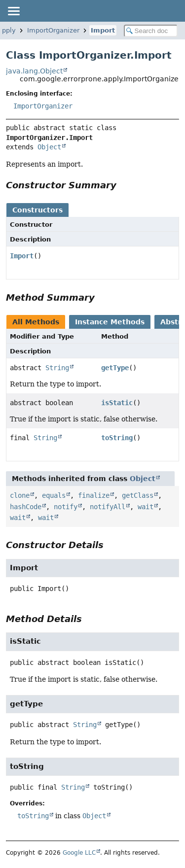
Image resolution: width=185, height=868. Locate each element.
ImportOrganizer (53, 30)
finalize (94, 495)
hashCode (26, 507)
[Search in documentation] (151, 31)
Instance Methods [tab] (110, 322)
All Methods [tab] (36, 322)
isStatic (117, 403)
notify (66, 507)
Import (103, 30)
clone (20, 495)
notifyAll (108, 507)
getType (115, 368)
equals (54, 495)
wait (146, 507)
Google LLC (79, 853)
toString (117, 438)
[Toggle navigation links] (13, 11)
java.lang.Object (34, 71)
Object (49, 147)
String (57, 368)
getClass (138, 495)
